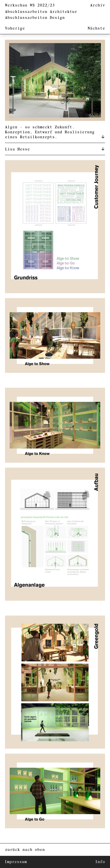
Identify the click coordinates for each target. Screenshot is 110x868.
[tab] (55, 132)
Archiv (98, 5)
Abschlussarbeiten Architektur (41, 12)
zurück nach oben (25, 850)
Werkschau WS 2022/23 (30, 5)
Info (100, 862)
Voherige (15, 28)
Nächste (96, 28)
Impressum (16, 862)
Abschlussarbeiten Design (35, 18)
